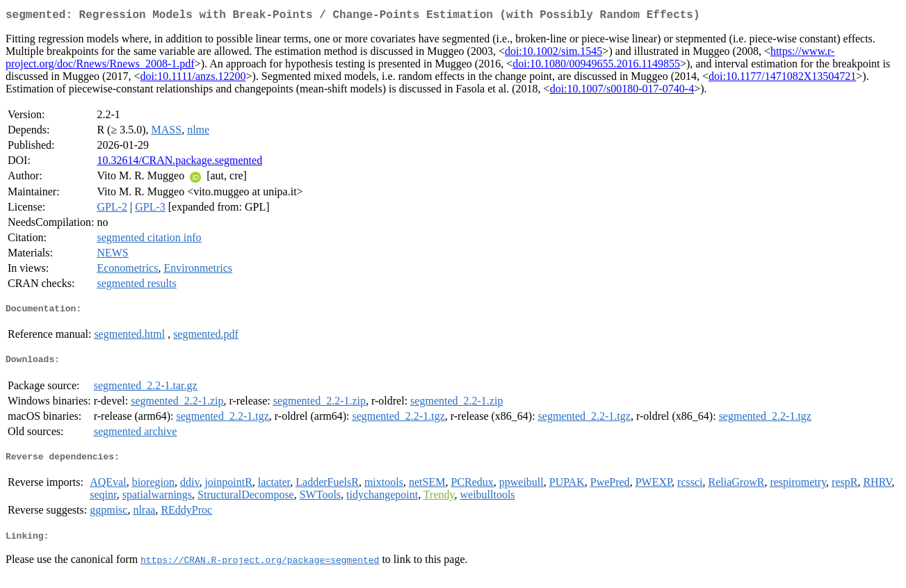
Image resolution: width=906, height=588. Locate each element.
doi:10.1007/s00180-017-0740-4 (622, 91)
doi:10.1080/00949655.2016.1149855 (596, 66)
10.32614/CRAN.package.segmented (179, 163)
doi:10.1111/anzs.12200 (193, 79)
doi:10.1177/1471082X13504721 (782, 79)
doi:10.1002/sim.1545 (553, 54)
